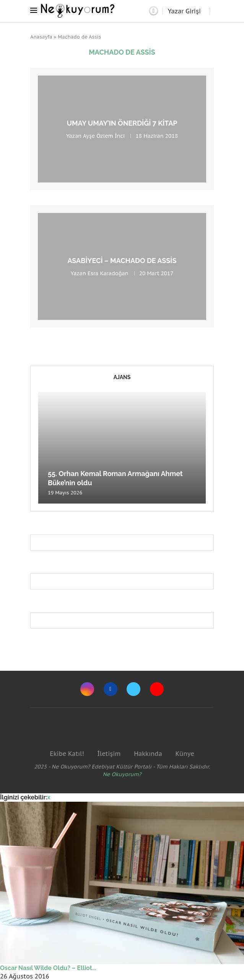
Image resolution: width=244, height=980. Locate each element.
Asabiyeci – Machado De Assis (122, 261)
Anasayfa (41, 37)
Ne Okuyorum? (122, 774)
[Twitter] (133, 689)
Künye (185, 754)
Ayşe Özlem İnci (104, 136)
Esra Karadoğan (108, 273)
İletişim (109, 754)
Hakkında (148, 754)
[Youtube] (157, 689)
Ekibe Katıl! (67, 754)
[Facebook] (111, 689)
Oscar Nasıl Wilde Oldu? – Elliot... (48, 968)
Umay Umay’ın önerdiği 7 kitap (122, 123)
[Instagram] (87, 689)
